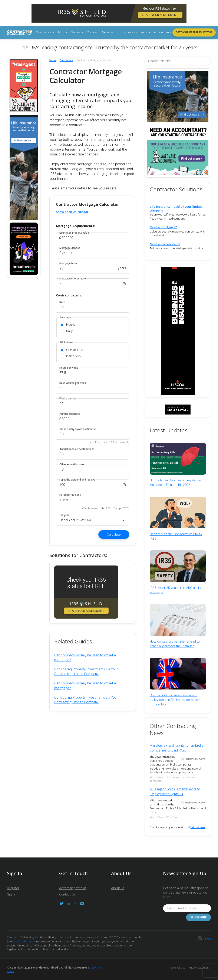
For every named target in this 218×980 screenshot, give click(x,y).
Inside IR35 (73, 356)
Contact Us (67, 894)
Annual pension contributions (77, 449)
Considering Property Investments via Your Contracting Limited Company (86, 672)
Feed (208, 939)
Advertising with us (73, 888)
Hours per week (69, 368)
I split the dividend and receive (77, 480)
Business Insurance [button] (134, 32)
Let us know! (198, 827)
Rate (62, 302)
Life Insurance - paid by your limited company (176, 208)
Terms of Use (177, 968)
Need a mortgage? (163, 227)
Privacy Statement (199, 968)
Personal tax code (70, 495)
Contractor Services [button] (101, 32)
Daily (69, 331)
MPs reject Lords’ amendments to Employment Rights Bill (175, 792)
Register (13, 888)
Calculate (114, 534)
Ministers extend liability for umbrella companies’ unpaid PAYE (176, 748)
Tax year (64, 515)
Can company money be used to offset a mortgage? (85, 658)
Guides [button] (76, 32)
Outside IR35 (75, 350)
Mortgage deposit (70, 248)
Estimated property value (74, 233)
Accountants (163, 32)
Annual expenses (70, 414)
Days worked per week (73, 383)
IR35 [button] (61, 32)
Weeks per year (68, 399)
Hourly (71, 325)
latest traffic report (24, 941)
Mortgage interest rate (73, 279)
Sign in (12, 894)
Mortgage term (68, 263)
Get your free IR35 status (194, 32)
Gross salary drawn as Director (78, 429)
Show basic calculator (72, 212)
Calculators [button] (44, 32)
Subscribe (199, 917)
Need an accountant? (165, 244)
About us (118, 888)
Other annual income (72, 465)
